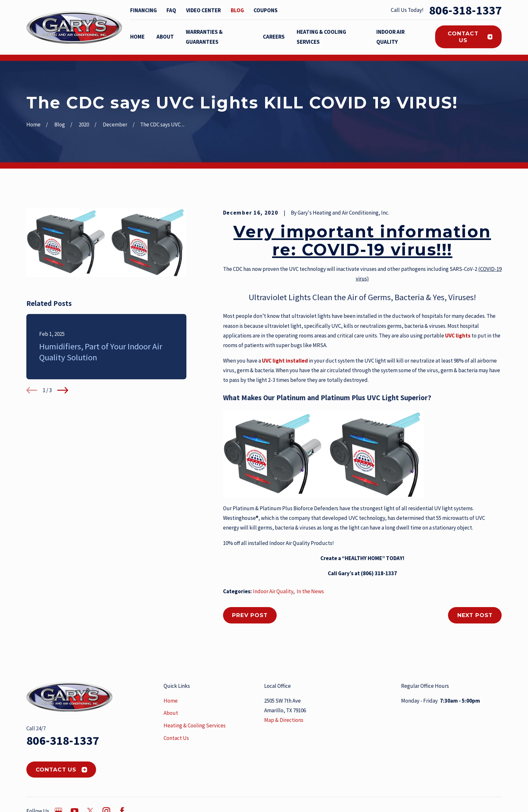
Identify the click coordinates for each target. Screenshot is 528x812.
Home (171, 701)
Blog (237, 10)
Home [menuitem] (137, 37)
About (171, 713)
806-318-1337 (465, 10)
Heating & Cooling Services (195, 725)
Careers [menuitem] (274, 37)
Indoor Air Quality (273, 591)
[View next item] (63, 390)
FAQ (171, 10)
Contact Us (470, 37)
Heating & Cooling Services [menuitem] (321, 37)
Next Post (475, 615)
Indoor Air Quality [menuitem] (390, 37)
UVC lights (457, 336)
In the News (310, 591)
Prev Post (250, 615)
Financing (143, 10)
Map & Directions (284, 720)
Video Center (203, 10)
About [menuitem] (165, 37)
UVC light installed (285, 361)
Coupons (266, 10)
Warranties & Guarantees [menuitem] (204, 37)
